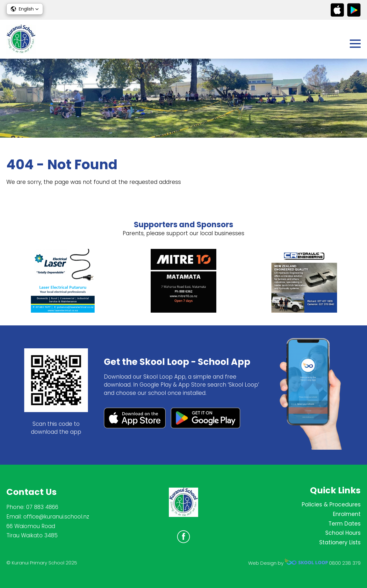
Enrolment (347, 514)
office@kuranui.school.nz (56, 517)
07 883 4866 (42, 507)
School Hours (343, 533)
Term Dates (345, 524)
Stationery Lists (340, 542)
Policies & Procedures (331, 505)
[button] (25, 9)
